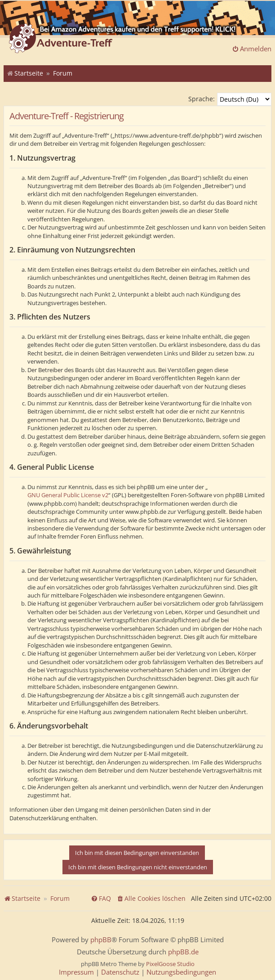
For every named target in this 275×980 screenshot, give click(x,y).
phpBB (101, 940)
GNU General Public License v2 (68, 495)
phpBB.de (183, 952)
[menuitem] (151, 899)
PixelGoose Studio (170, 964)
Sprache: (202, 99)
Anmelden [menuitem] (252, 49)
